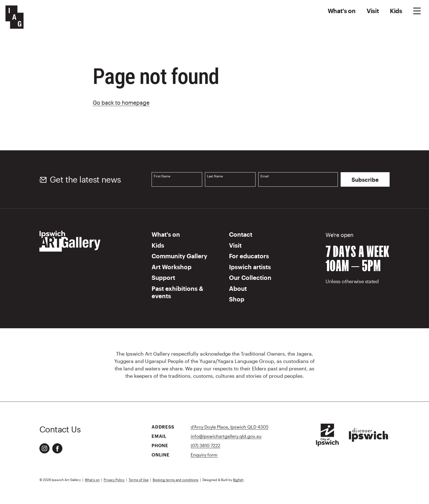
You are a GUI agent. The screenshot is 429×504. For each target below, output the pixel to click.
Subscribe (365, 180)
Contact (241, 234)
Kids (396, 11)
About (238, 288)
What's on (342, 11)
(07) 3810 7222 (205, 445)
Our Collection (250, 277)
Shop (237, 299)
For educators (249, 256)
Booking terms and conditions (176, 480)
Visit (373, 11)
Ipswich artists (250, 267)
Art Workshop (172, 267)
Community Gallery (179, 256)
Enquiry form (204, 455)
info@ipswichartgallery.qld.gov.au (226, 436)
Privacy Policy (114, 480)
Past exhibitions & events (177, 292)
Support (163, 277)
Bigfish (238, 480)
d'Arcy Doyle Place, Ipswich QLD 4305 (230, 427)
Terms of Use (139, 480)
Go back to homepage (121, 102)
